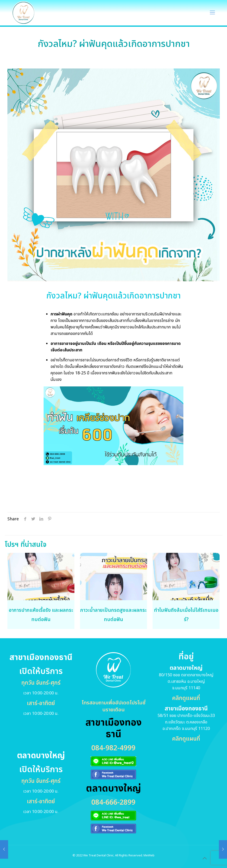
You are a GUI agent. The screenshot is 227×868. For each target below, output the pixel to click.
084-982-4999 (113, 748)
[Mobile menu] (212, 13)
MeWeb (149, 855)
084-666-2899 (113, 803)
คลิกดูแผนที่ (186, 698)
